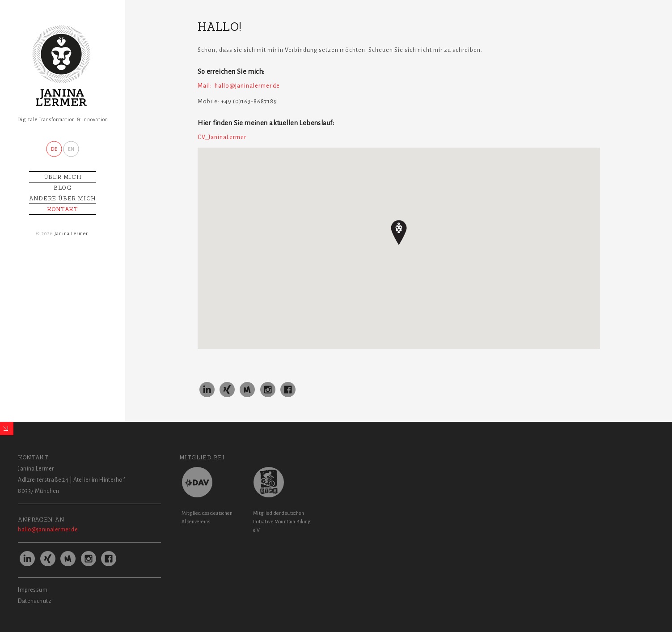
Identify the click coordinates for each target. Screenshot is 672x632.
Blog (62, 188)
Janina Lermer (71, 233)
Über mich (63, 177)
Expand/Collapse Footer (7, 428)
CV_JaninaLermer (222, 137)
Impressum (33, 590)
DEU (54, 149)
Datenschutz (35, 601)
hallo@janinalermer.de (48, 530)
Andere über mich (63, 198)
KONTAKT (62, 209)
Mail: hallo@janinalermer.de (239, 86)
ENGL (71, 149)
